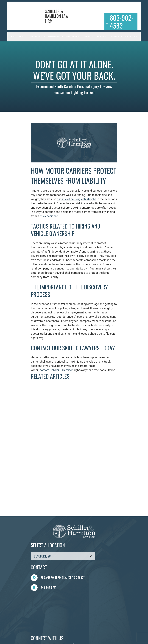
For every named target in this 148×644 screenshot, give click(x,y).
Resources (116, 37)
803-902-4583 (120, 22)
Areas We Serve (56, 37)
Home (13, 37)
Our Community (73, 37)
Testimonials (102, 37)
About (23, 37)
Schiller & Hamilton (62, 370)
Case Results (88, 37)
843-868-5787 (44, 588)
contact (44, 370)
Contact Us (131, 37)
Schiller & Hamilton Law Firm (57, 16)
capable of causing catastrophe (77, 199)
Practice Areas (37, 37)
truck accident (49, 216)
